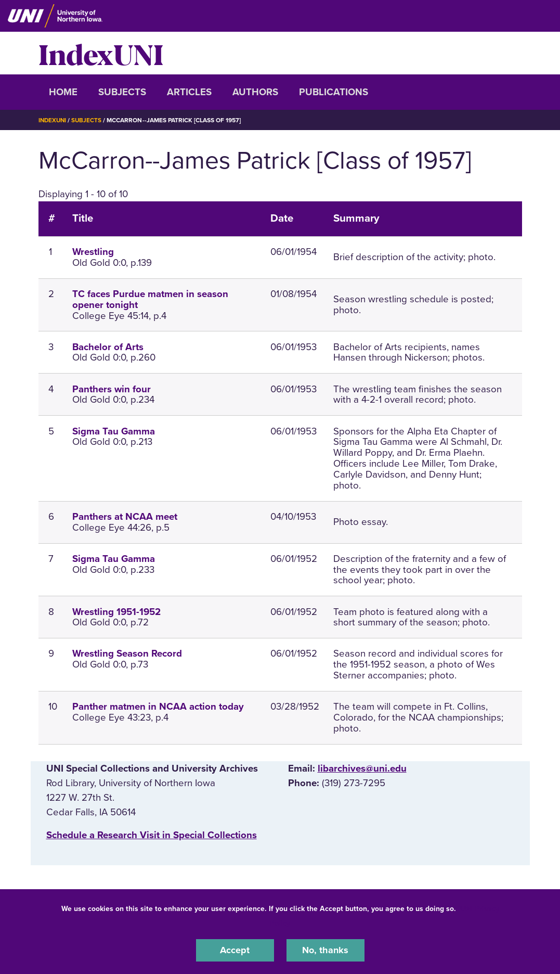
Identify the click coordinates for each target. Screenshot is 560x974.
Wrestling (93, 252)
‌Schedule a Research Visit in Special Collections (152, 835)
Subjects (122, 92)
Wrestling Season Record (127, 653)
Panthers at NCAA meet (125, 517)
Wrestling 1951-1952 (116, 611)
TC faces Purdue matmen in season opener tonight (150, 299)
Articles (189, 92)
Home (63, 92)
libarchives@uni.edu (362, 768)
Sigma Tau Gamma (114, 431)
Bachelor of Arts (108, 347)
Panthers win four (112, 389)
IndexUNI (101, 53)
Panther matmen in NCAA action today (158, 707)
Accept (235, 950)
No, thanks (325, 950)
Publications (334, 92)
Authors (255, 92)
